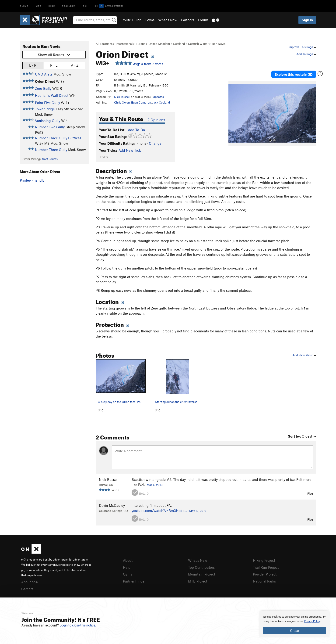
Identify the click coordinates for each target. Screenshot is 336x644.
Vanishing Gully (48, 121)
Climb (24, 6)
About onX (30, 582)
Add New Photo (304, 355)
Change (155, 143)
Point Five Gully (47, 103)
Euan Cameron (141, 102)
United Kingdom (159, 44)
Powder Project (265, 574)
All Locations (104, 44)
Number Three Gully (51, 150)
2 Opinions (156, 120)
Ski (85, 6)
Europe (141, 44)
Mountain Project (202, 574)
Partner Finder (134, 581)
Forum (203, 20)
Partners (188, 20)
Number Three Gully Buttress (58, 138)
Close (294, 630)
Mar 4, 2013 (155, 485)
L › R (33, 65)
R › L (54, 65)
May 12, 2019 (198, 511)
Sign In (307, 20)
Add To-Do (136, 130)
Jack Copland (161, 102)
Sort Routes (50, 159)
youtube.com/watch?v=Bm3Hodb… (159, 511)
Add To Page (306, 54)
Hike (52, 6)
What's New (168, 20)
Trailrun (69, 6)
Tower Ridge (45, 109)
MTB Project (198, 581)
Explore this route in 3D (294, 74)
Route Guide (132, 20)
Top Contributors (201, 567)
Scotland (179, 44)
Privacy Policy (312, 621)
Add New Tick (130, 150)
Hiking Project (264, 560)
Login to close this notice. (78, 625)
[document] (294, 624)
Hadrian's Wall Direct (52, 95)
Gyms (150, 20)
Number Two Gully (50, 127)
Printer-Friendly (32, 180)
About (128, 560)
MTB (39, 6)
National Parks (264, 581)
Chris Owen (122, 102)
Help (127, 567)
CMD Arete (44, 74)
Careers (27, 589)
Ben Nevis (219, 44)
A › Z (75, 65)
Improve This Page (302, 47)
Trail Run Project (266, 567)
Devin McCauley (112, 505)
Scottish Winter (198, 44)
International (124, 44)
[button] (233, 114)
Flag (310, 493)
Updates (158, 97)
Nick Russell (122, 97)
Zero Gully (43, 88)
